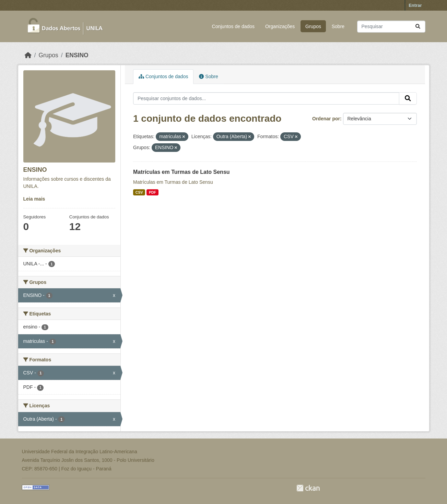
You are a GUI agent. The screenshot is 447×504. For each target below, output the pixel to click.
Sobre (338, 26)
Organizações (280, 26)
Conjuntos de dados (233, 26)
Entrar (415, 5)
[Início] (28, 55)
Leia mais (34, 199)
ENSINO (77, 55)
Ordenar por (326, 119)
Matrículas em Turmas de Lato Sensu (181, 172)
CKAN (308, 488)
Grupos (313, 26)
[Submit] (418, 27)
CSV (139, 192)
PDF (152, 192)
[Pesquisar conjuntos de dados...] (391, 27)
